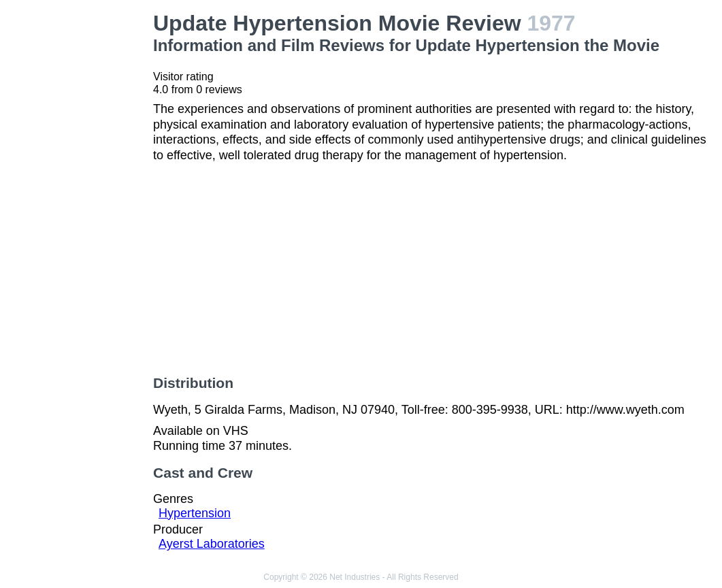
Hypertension (195, 513)
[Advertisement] (79, 215)
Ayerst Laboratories (212, 544)
